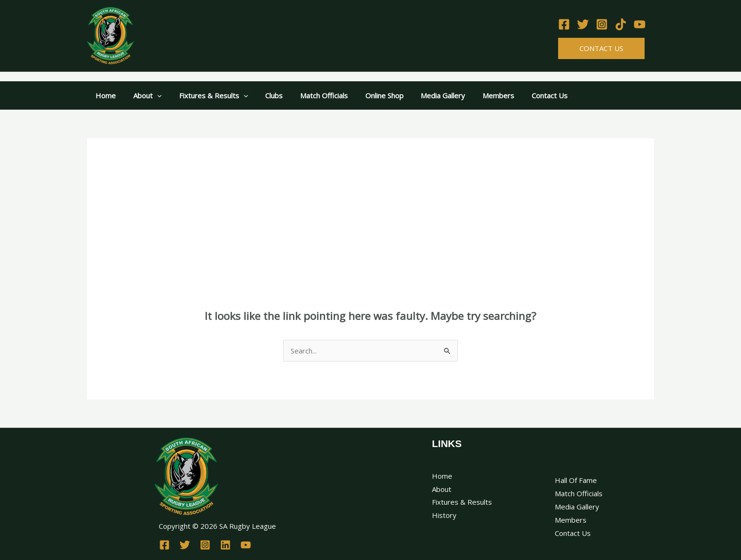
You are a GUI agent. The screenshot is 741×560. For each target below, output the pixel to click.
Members (475, 95)
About (143, 95)
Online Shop (367, 95)
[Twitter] (583, 24)
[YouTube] (640, 24)
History (444, 515)
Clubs (263, 95)
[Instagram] (602, 24)
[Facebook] (564, 24)
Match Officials (310, 95)
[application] (152, 95)
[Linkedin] (225, 545)
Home (104, 95)
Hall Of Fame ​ (577, 480)
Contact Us (601, 48)
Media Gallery (422, 95)
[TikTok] (621, 24)
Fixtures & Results (206, 95)
